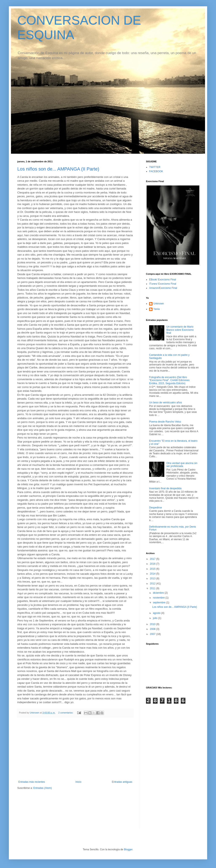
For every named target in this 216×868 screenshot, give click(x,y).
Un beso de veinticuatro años (165, 403)
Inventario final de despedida (165, 488)
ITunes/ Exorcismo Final (163, 284)
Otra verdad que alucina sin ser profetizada (182, 465)
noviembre (159, 598)
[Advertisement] (75, 749)
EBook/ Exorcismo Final (163, 280)
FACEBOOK (156, 171)
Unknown (159, 304)
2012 (153, 584)
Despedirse (156, 508)
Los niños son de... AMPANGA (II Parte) (58, 169)
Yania (157, 309)
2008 (153, 629)
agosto (157, 613)
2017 (153, 559)
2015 (153, 569)
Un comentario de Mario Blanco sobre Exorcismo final (180, 330)
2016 (153, 564)
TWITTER (155, 167)
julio (156, 618)
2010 (153, 624)
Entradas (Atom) (43, 788)
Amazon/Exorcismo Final (163, 288)
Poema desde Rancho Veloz (165, 422)
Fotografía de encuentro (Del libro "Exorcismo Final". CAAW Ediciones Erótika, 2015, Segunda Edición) (169, 380)
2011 (153, 588)
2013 (153, 579)
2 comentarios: (66, 713)
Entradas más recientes (32, 782)
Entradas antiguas (122, 782)
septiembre (160, 603)
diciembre (159, 593)
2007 (153, 634)
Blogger (128, 849)
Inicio (78, 782)
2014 (153, 574)
